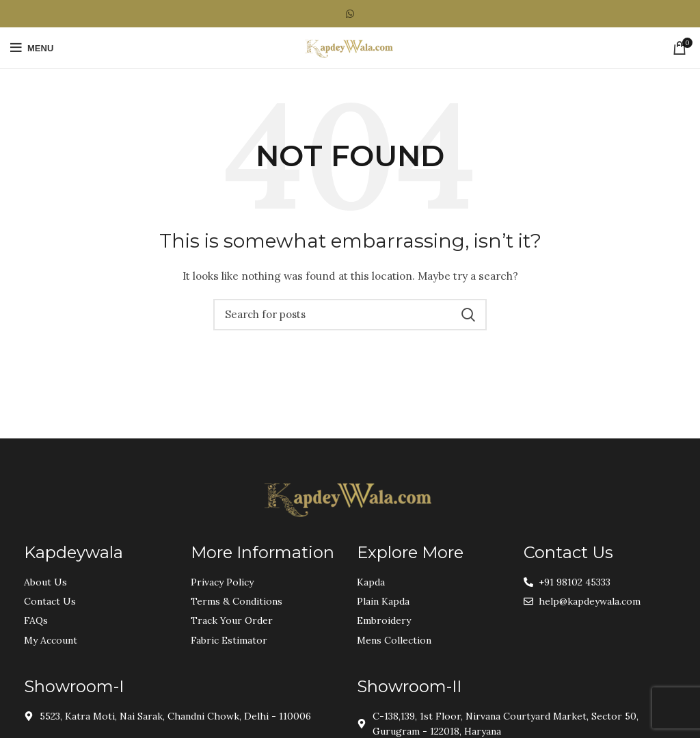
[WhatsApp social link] (350, 14)
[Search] (350, 315)
